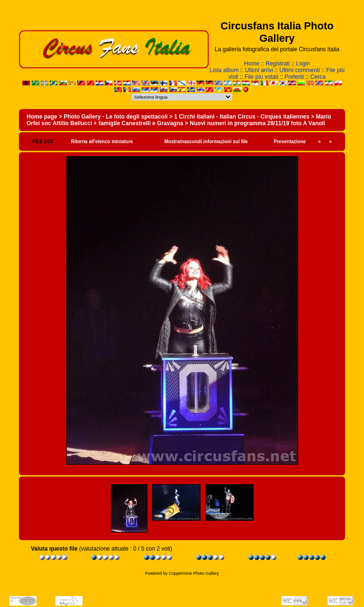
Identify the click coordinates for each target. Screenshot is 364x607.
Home (252, 64)
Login (303, 64)
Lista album (224, 70)
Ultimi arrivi (259, 70)
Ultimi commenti (300, 70)
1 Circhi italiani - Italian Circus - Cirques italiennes (241, 117)
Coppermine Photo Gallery (194, 573)
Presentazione (290, 142)
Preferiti (294, 77)
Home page (42, 117)
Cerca (318, 77)
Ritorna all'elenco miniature (102, 142)
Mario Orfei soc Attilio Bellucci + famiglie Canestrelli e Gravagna (179, 120)
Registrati (278, 64)
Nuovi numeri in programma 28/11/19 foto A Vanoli (257, 123)
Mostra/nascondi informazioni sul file (206, 142)
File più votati (261, 77)
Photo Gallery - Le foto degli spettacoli (115, 117)
